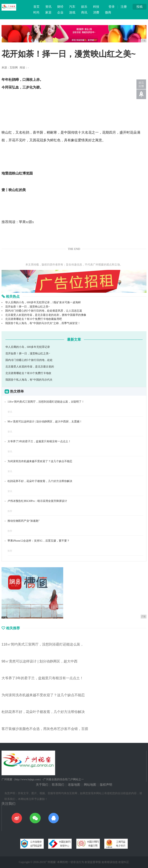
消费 (96, 12)
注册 (124, 7)
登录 (112, 7)
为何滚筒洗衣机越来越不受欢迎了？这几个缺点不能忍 (40, 461)
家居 (48, 12)
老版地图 (74, 785)
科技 (96, 7)
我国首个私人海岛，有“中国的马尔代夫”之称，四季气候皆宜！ (43, 323)
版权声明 (106, 785)
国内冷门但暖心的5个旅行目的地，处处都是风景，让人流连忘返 (44, 311)
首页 (36, 7)
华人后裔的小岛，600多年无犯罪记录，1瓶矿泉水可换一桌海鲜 (43, 302)
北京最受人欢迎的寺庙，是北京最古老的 (30, 367)
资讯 (48, 7)
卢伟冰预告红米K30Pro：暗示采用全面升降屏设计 (37, 501)
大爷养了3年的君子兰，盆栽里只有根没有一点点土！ (39, 441)
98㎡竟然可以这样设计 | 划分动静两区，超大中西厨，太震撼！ (45, 422)
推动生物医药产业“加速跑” (24, 521)
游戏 (72, 12)
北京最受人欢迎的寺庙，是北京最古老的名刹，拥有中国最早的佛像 (46, 315)
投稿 (140, 7)
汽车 (72, 7)
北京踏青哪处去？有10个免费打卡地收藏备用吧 (34, 319)
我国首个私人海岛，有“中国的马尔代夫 (29, 380)
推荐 (10, 511)
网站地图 (90, 785)
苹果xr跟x (26, 222)
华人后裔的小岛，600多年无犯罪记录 (28, 347)
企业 (60, 12)
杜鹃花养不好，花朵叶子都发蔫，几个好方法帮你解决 (40, 481)
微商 (108, 12)
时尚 (36, 12)
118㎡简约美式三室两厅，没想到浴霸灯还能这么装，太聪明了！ (46, 402)
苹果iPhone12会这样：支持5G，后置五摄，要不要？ (39, 541)
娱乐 (84, 7)
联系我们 (58, 785)
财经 (60, 7)
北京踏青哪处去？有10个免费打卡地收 (28, 373)
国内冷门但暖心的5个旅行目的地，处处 (29, 360)
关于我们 (42, 785)
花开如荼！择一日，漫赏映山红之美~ (28, 307)
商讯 (84, 12)
